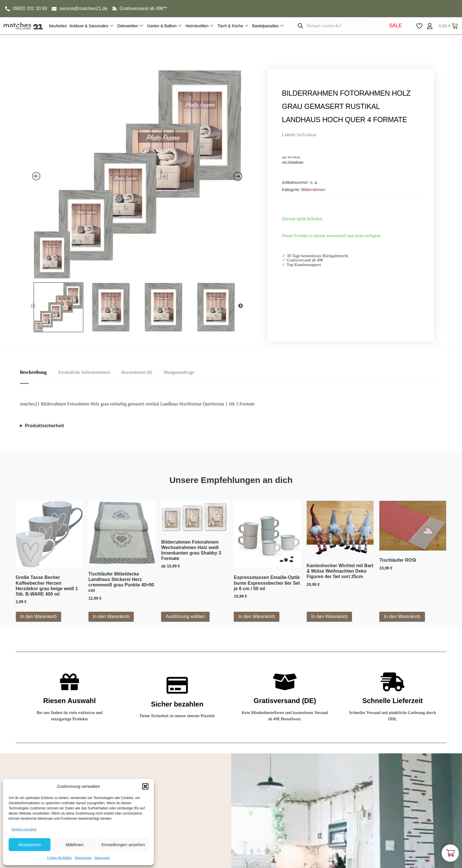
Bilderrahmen (313, 190)
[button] (145, 786)
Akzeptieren (29, 845)
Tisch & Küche (233, 26)
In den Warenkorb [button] (39, 616)
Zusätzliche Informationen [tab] (84, 372)
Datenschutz (83, 858)
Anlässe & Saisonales (91, 26)
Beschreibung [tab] (33, 372)
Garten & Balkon (164, 26)
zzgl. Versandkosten (293, 162)
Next (241, 306)
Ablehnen (74, 845)
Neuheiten (58, 26)
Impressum (102, 858)
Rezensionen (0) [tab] (137, 372)
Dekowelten (130, 26)
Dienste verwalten (24, 829)
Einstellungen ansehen (123, 845)
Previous (33, 306)
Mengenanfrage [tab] (180, 372)
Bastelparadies (268, 26)
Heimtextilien (199, 26)
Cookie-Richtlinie (59, 858)
